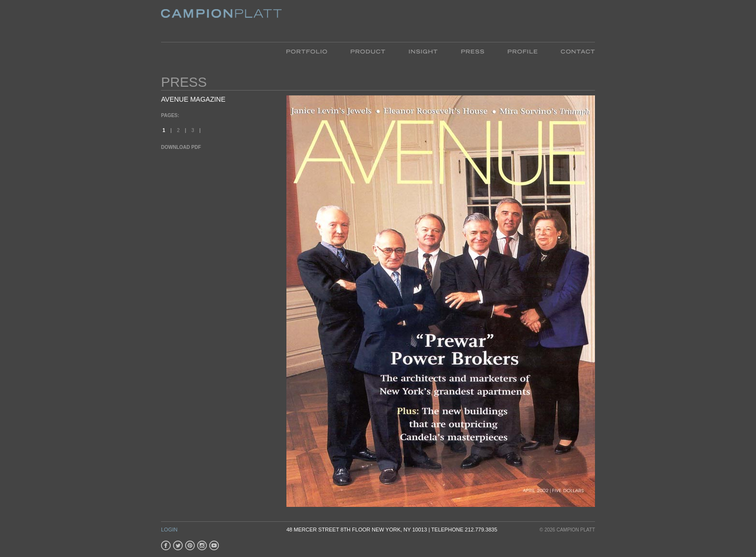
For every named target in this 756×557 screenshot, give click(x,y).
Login (169, 530)
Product (368, 51)
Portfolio (313, 51)
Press (472, 51)
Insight (423, 51)
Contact (572, 51)
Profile (522, 51)
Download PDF (181, 147)
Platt (221, 21)
